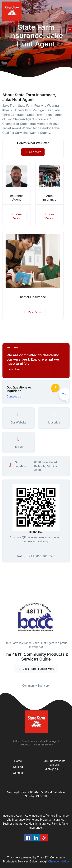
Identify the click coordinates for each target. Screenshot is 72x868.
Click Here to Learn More (36, 669)
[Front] (13, 11)
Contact (18, 773)
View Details (17, 216)
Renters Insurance (33, 297)
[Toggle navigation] (66, 11)
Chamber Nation (59, 861)
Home (18, 761)
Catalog (18, 767)
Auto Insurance (49, 198)
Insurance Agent (16, 198)
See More (33, 152)
